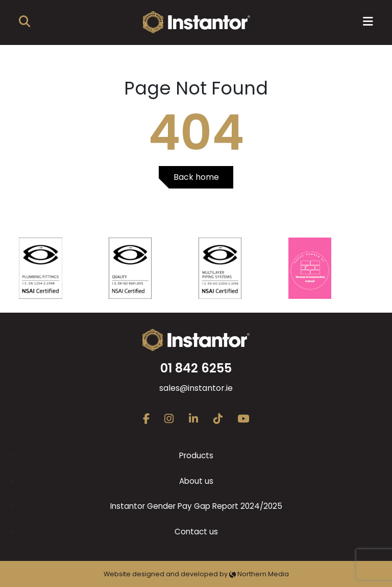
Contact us (196, 532)
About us (196, 481)
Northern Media (259, 574)
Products (196, 455)
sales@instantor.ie (196, 388)
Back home (196, 177)
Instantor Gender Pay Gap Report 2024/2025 (196, 506)
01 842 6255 (196, 368)
